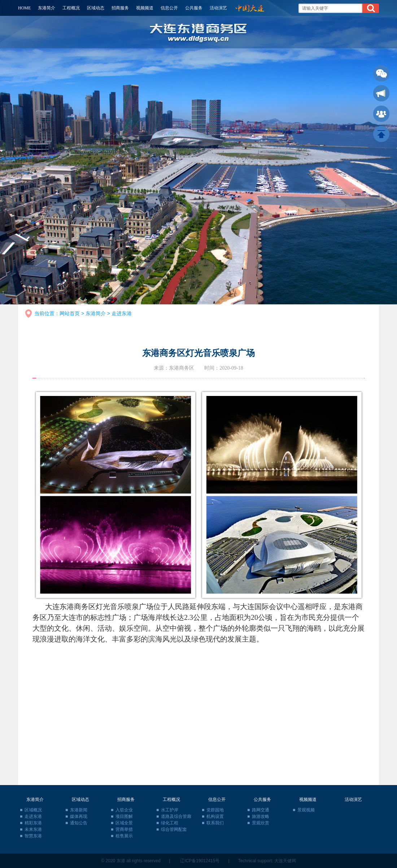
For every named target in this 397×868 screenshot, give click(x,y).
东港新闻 (79, 810)
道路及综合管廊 (176, 816)
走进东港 (122, 313)
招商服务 (120, 8)
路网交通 (261, 810)
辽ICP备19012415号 (200, 861)
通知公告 (79, 823)
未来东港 (33, 829)
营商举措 (124, 829)
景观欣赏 (261, 823)
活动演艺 (218, 8)
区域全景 (124, 823)
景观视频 (306, 810)
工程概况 (71, 8)
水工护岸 (170, 810)
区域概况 (33, 810)
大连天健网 (285, 861)
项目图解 (124, 816)
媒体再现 (79, 816)
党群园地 (215, 810)
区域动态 (96, 8)
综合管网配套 (174, 829)
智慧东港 (33, 836)
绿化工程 (170, 823)
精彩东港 (33, 823)
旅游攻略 (261, 816)
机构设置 (215, 816)
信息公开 (169, 8)
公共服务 (194, 8)
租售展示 (124, 836)
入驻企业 (124, 810)
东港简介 (47, 8)
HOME (24, 8)
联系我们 (215, 823)
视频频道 (145, 8)
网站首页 (70, 313)
